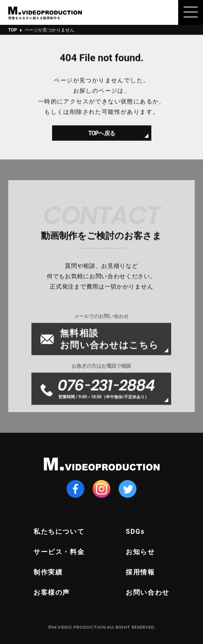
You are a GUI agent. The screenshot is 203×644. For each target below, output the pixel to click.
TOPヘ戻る (101, 136)
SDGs (135, 532)
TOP (13, 30)
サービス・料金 (59, 552)
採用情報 (140, 572)
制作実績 (48, 572)
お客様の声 (52, 592)
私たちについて (59, 532)
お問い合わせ (148, 592)
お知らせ (140, 552)
